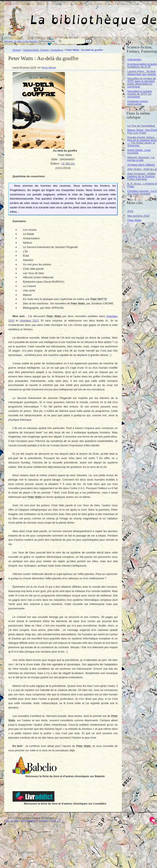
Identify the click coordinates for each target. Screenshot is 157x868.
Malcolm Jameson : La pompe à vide (141, 159)
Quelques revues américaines (138, 102)
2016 (130, 211)
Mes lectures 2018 (138, 216)
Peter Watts (134, 220)
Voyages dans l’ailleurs (141, 165)
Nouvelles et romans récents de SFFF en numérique (140, 94)
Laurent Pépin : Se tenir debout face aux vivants (142, 73)
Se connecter (29, 821)
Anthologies (134, 59)
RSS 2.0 (55, 821)
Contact (43, 821)
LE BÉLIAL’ (68, 164)
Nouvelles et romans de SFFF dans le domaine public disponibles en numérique (142, 82)
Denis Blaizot (49, 67)
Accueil (17, 50)
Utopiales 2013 (29, 321)
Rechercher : (49, 41)
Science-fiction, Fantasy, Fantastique (43, 50)
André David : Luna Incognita (139, 151)
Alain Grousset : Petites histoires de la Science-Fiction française (142, 176)
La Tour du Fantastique (141, 126)
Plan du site (11, 821)
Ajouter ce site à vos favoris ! (22, 41)
